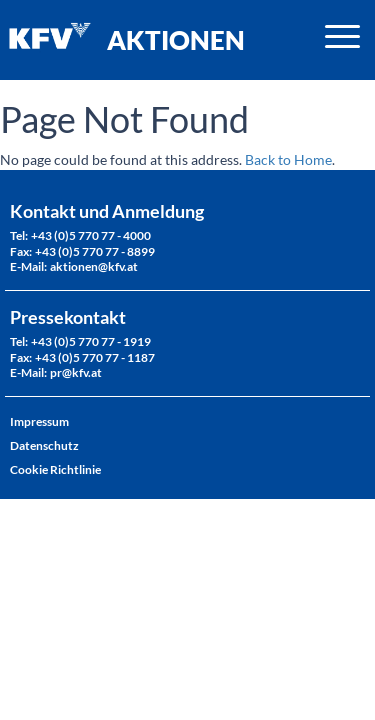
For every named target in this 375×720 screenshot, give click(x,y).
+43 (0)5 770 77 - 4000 (91, 235)
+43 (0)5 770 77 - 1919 (91, 341)
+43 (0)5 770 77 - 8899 (95, 251)
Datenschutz (44, 445)
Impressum (39, 421)
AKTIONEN (176, 40)
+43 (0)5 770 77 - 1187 (95, 357)
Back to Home (288, 159)
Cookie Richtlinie (55, 469)
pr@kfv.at (76, 372)
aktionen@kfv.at (94, 266)
